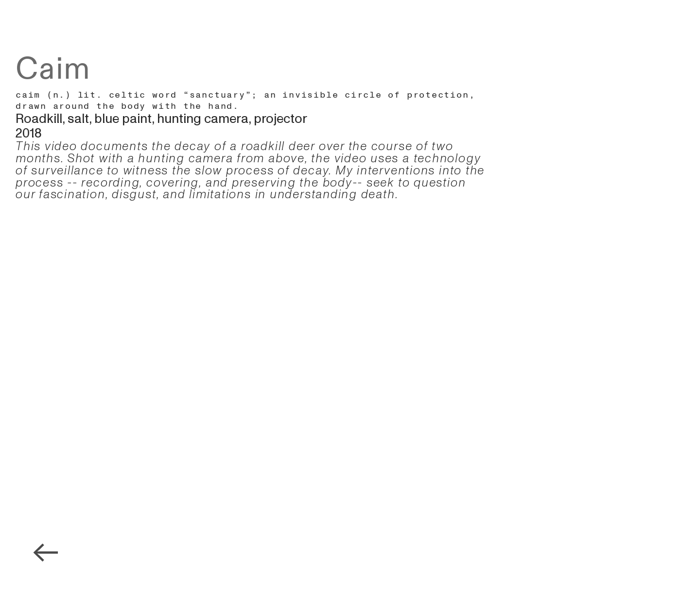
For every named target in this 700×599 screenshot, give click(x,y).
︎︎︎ (46, 554)
